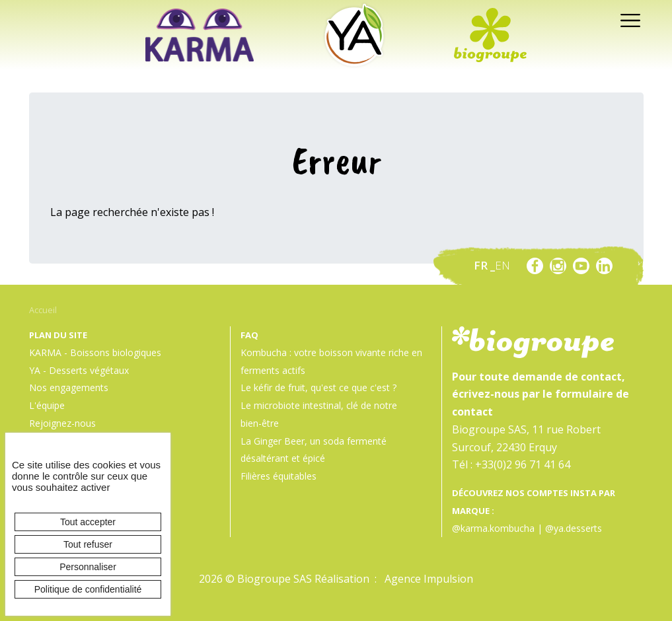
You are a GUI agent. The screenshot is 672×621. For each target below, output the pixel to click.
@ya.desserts (574, 528)
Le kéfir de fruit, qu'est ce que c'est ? (318, 387)
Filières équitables (279, 476)
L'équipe (47, 405)
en (503, 265)
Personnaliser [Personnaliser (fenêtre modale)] (88, 567)
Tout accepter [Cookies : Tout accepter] (88, 522)
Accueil (43, 310)
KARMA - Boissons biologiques (95, 352)
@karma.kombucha (493, 528)
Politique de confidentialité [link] (88, 589)
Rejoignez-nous (62, 423)
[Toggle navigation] (626, 19)
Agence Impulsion (429, 579)
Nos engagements (69, 387)
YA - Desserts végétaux (79, 370)
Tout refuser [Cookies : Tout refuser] (88, 544)
